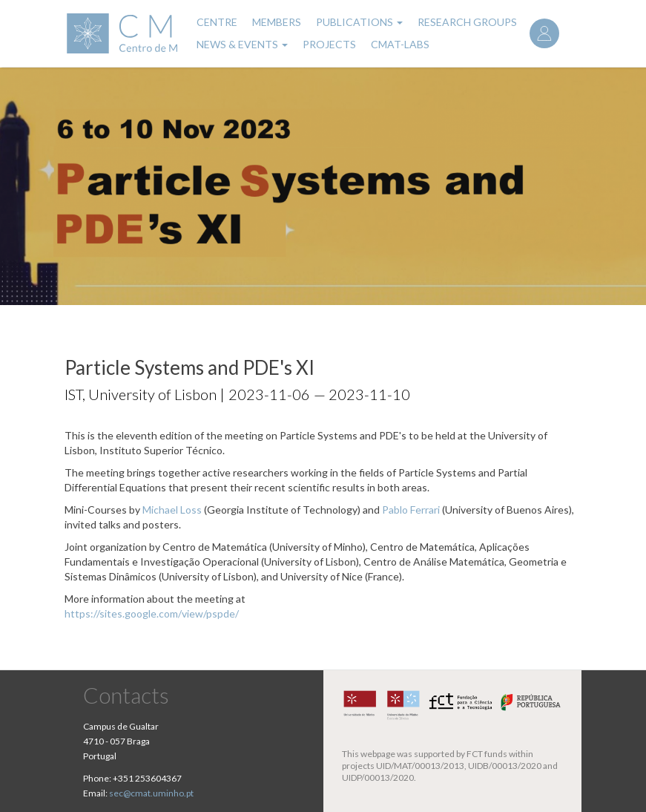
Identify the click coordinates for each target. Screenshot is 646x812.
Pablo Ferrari (411, 510)
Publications (359, 22)
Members (277, 22)
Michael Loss (172, 510)
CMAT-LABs (400, 44)
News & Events (242, 44)
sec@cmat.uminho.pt (151, 793)
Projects (329, 44)
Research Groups (467, 22)
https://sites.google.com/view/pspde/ (152, 613)
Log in (544, 33)
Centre (217, 22)
